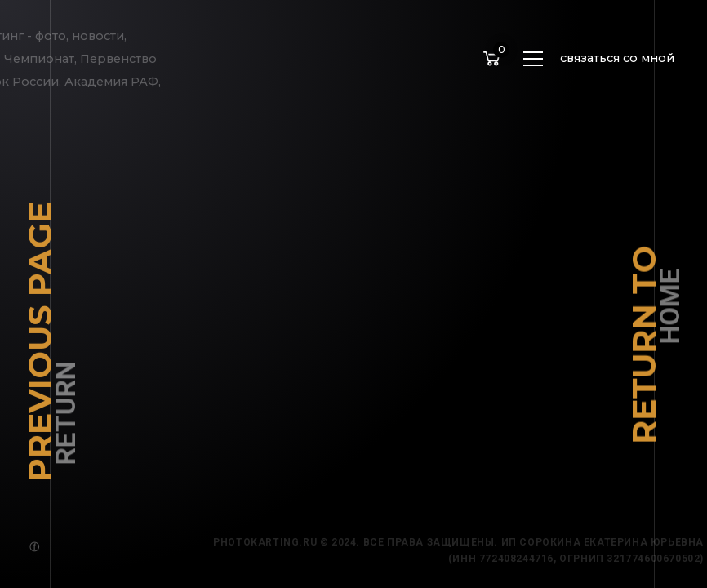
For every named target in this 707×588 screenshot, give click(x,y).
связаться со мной (617, 58)
